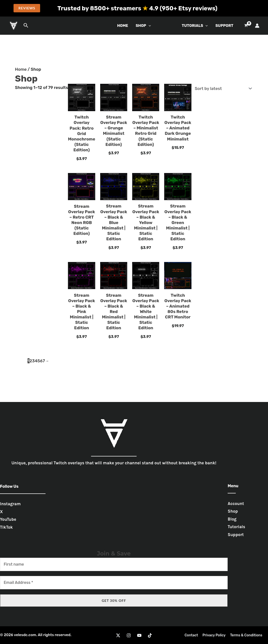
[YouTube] (139, 635)
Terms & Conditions (245, 635)
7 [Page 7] (44, 361)
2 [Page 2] (31, 361)
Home (123, 26)
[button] (27, 8)
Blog (232, 519)
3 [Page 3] (33, 361)
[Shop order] (222, 88)
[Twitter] (118, 635)
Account (236, 504)
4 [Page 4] (36, 361)
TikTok (6, 527)
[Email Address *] (114, 583)
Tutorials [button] (195, 26)
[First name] (114, 564)
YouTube (8, 519)
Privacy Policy (214, 635)
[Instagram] (129, 635)
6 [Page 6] (41, 361)
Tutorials (236, 527)
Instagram (10, 504)
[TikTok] (150, 635)
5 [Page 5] (39, 361)
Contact (192, 635)
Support (224, 26)
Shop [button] (143, 26)
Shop (233, 511)
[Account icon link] (257, 26)
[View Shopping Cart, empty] (246, 26)
